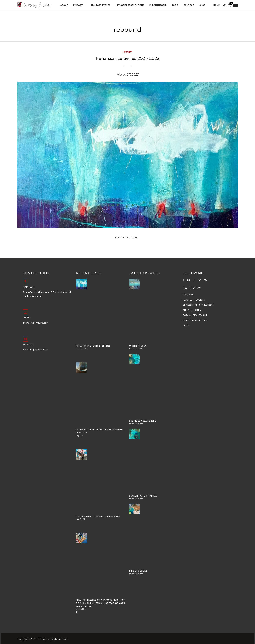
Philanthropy (192, 310)
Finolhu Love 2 (138, 571)
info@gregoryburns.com (36, 323)
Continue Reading (128, 237)
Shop (186, 326)
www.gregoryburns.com (35, 350)
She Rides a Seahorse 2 (143, 421)
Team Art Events (194, 300)
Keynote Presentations (198, 305)
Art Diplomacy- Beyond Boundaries (98, 516)
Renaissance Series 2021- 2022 (128, 58)
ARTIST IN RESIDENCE (195, 320)
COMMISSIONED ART (195, 315)
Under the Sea (138, 346)
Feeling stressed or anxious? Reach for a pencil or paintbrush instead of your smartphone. (101, 603)
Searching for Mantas (143, 496)
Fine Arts (189, 295)
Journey (127, 52)
